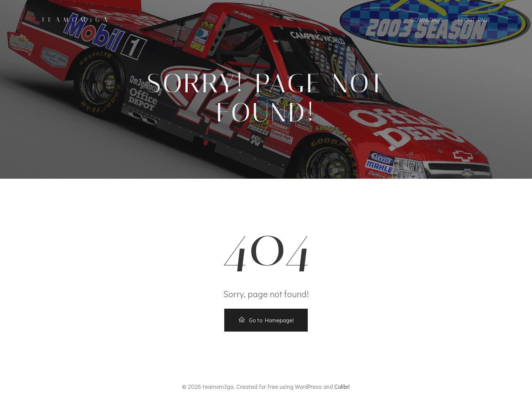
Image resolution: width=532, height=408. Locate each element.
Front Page (474, 19)
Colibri (342, 386)
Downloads (427, 19)
